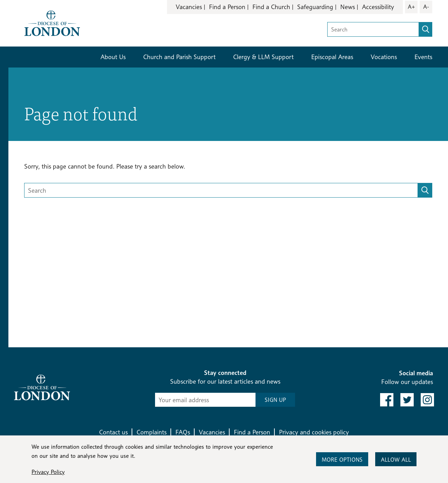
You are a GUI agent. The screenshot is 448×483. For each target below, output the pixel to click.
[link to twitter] (407, 400)
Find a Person (227, 7)
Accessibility (378, 7)
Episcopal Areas (332, 57)
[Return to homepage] (52, 23)
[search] (426, 29)
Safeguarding (315, 7)
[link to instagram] (427, 400)
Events (423, 57)
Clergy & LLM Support (263, 57)
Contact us (113, 432)
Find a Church (271, 7)
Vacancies (189, 7)
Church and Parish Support (179, 57)
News (348, 7)
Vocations (384, 57)
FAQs (183, 432)
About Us (113, 57)
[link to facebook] (387, 400)
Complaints (152, 432)
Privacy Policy (48, 472)
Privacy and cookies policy (314, 432)
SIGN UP (275, 400)
